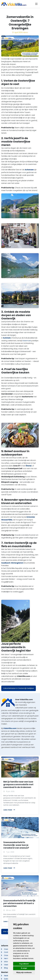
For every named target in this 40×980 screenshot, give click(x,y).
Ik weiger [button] (24, 968)
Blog (6, 968)
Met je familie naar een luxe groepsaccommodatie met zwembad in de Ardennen (18, 784)
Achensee (29, 170)
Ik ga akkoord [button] (24, 964)
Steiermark (27, 341)
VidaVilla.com (10, 728)
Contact (8, 952)
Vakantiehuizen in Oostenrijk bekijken (19, 688)
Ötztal (29, 466)
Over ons (8, 949)
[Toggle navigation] (36, 4)
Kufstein (7, 338)
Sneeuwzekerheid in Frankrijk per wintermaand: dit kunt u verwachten (19, 903)
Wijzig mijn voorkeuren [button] (24, 972)
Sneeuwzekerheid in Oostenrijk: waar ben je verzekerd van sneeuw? (16, 845)
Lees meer (9, 810)
